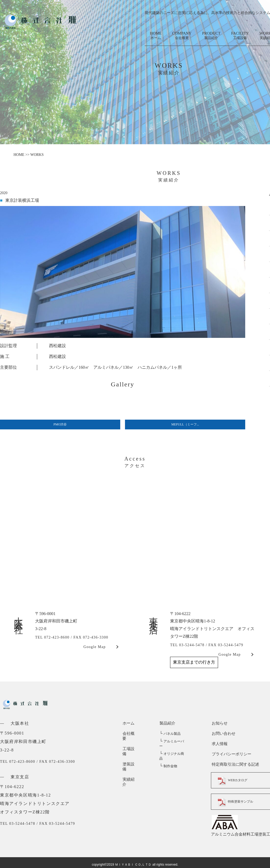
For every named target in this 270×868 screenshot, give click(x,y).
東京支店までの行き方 (194, 662)
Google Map (94, 647)
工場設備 (130, 744)
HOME (156, 36)
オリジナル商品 (173, 749)
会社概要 (130, 733)
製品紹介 (167, 723)
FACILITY (240, 36)
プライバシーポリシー (231, 754)
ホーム (128, 723)
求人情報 (219, 744)
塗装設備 (130, 754)
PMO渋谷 (60, 424)
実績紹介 (130, 764)
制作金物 (168, 757)
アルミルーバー (173, 741)
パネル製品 (170, 734)
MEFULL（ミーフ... (185, 424)
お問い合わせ (223, 733)
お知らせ (219, 723)
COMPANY (182, 36)
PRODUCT (211, 36)
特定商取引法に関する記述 (235, 764)
